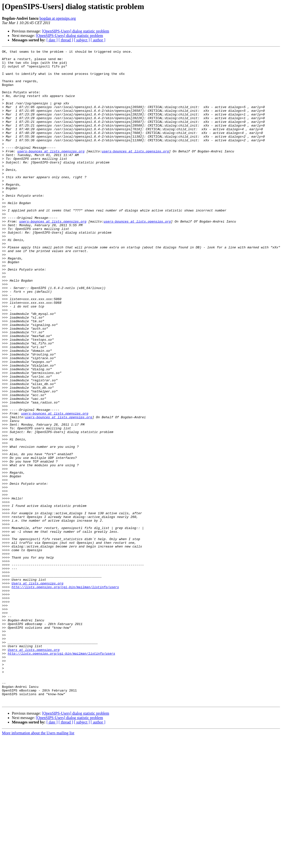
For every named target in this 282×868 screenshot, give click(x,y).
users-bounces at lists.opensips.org (51, 172)
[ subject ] (82, 40)
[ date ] (52, 40)
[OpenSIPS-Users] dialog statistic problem (76, 31)
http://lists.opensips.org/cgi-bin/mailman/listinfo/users (65, 695)
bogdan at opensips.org (58, 18)
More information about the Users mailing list (38, 864)
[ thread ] (66, 40)
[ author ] (98, 40)
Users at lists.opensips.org (37, 690)
